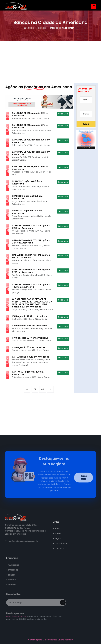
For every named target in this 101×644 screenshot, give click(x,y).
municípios (15, 565)
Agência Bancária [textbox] (87, 100)
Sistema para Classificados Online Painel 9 (50, 640)
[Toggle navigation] (94, 6)
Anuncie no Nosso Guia (18, 616)
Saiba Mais (63, 114)
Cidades (42, 28)
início (59, 529)
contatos (61, 548)
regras (60, 538)
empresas (14, 570)
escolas (13, 580)
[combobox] (86, 100)
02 (43, 391)
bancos (13, 575)
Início (29, 28)
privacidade (62, 543)
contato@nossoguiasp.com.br (23, 541)
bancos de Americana (62, 28)
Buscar (86, 124)
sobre (59, 534)
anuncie (13, 585)
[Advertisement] (50, 62)
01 (35, 391)
